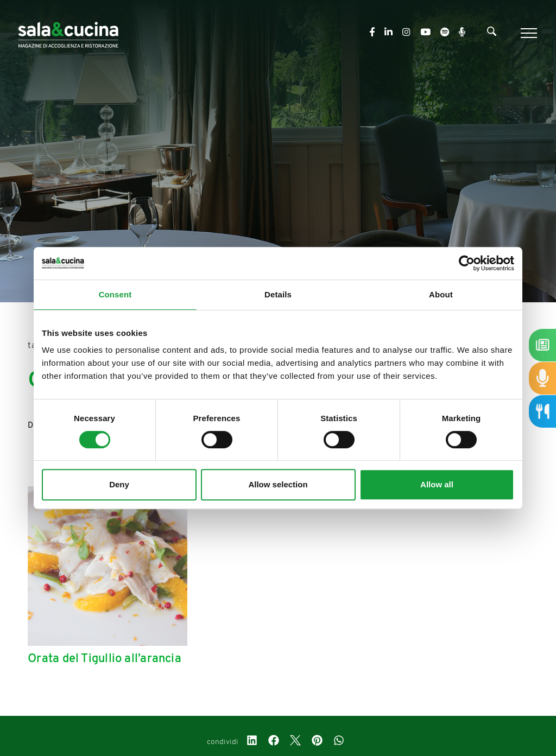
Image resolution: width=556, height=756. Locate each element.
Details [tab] (278, 294)
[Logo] (68, 33)
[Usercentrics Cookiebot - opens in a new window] (467, 263)
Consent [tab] (115, 294)
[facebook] (274, 742)
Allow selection (278, 484)
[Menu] (527, 33)
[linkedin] (252, 742)
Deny (119, 484)
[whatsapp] (339, 742)
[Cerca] (492, 34)
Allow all (437, 484)
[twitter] (295, 742)
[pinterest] (317, 742)
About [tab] (441, 294)
